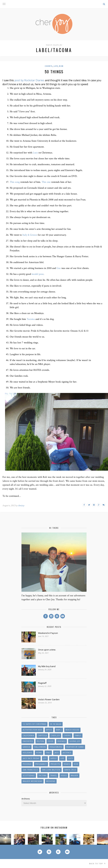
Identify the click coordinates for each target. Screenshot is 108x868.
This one (46, 182)
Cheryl (49, 66)
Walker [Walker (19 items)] (74, 775)
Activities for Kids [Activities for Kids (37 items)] (32, 730)
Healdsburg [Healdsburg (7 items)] (56, 747)
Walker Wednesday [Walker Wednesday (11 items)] (33, 781)
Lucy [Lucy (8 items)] (71, 758)
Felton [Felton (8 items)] (40, 741)
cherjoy (21, 505)
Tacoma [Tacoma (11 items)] (42, 775)
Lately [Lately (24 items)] (54, 758)
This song (15, 182)
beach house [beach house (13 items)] (72, 730)
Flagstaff (42, 683)
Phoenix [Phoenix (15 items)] (27, 764)
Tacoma (31, 319)
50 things (54, 71)
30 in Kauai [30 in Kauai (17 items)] (56, 724)
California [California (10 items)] (28, 735)
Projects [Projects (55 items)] (55, 764)
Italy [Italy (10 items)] (48, 753)
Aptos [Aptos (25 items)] (49, 730)
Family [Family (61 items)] (78, 735)
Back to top (97, 864)
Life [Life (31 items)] (62, 758)
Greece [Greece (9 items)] (27, 747)
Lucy (35, 153)
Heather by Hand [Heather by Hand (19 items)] (75, 747)
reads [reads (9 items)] (67, 764)
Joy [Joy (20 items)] (45, 758)
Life (56, 66)
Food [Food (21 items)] (51, 741)
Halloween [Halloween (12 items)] (40, 747)
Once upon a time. (47, 650)
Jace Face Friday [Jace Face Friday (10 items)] (31, 758)
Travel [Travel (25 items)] (54, 775)
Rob (61, 66)
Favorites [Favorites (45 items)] (28, 741)
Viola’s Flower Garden (49, 699)
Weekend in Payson (48, 633)
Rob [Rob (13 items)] (76, 764)
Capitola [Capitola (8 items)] (42, 735)
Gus (59, 268)
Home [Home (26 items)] (39, 753)
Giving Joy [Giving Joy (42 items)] (75, 741)
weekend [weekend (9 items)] (51, 781)
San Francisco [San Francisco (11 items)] (30, 770)
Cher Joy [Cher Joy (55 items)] (55, 735)
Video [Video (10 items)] (64, 775)
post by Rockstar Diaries (29, 80)
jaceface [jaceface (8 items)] (67, 753)
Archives (26, 799)
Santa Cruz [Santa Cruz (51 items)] (70, 770)
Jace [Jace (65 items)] (57, 753)
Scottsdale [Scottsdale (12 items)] (29, 775)
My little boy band (47, 666)
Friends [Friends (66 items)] (61, 741)
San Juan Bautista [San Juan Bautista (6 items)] (51, 770)
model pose (38, 274)
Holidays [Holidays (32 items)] (27, 753)
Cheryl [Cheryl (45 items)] (67, 735)
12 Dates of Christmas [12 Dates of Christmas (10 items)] (34, 724)
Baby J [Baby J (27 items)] (59, 730)
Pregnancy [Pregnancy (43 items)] (41, 764)
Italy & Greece (30, 235)
